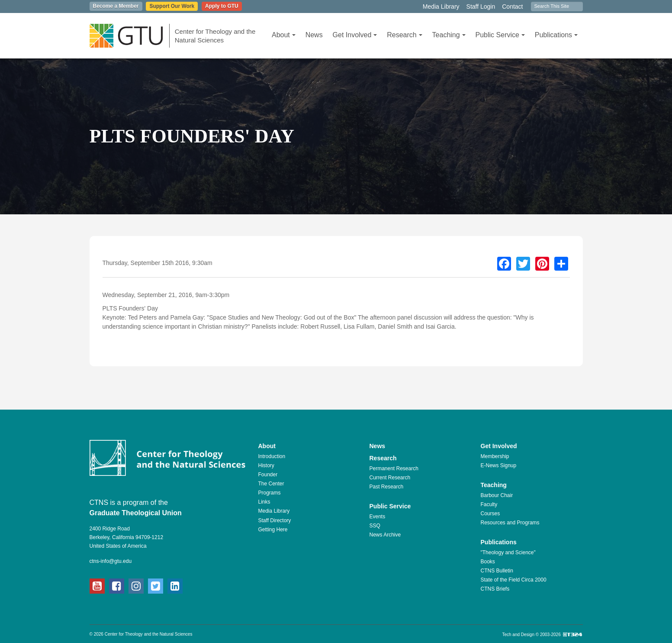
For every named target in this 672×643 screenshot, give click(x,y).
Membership (495, 456)
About (284, 35)
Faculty (489, 504)
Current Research (390, 478)
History (266, 465)
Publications (556, 35)
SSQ (375, 526)
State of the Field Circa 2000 (514, 580)
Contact (512, 6)
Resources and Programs (510, 523)
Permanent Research (394, 469)
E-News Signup (499, 465)
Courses (490, 514)
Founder (268, 475)
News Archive (385, 535)
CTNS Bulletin (497, 571)
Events (378, 517)
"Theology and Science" (508, 553)
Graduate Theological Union (136, 513)
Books (488, 562)
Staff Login (481, 6)
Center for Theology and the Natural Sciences (215, 36)
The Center (271, 484)
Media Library (441, 6)
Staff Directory (275, 520)
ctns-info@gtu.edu (111, 561)
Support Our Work (172, 6)
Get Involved (355, 35)
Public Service (500, 35)
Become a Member (116, 6)
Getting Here (273, 530)
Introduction (272, 456)
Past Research (387, 487)
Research (404, 35)
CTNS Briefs (495, 589)
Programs (270, 493)
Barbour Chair (497, 495)
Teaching (449, 35)
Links (264, 502)
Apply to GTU (222, 6)
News (314, 35)
